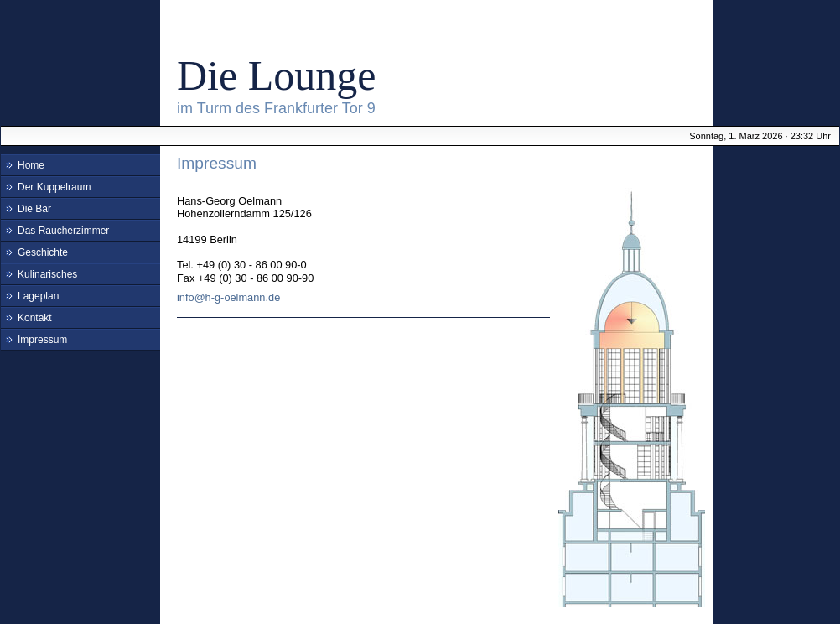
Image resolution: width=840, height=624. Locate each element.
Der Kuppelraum (54, 187)
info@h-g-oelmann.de (228, 297)
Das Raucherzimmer (63, 231)
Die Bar (34, 209)
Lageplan (38, 296)
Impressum (42, 340)
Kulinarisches (47, 274)
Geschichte (43, 252)
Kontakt (35, 318)
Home (31, 165)
